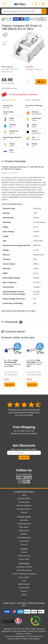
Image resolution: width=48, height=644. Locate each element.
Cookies (24, 552)
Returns (24, 544)
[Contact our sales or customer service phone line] (36, 4)
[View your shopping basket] (43, 4)
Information (24, 563)
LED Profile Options (24, 570)
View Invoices (24, 530)
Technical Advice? (14, 331)
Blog (24, 495)
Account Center (24, 517)
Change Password (24, 524)
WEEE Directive (24, 584)
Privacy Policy (24, 559)
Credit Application (24, 537)
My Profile (24, 520)
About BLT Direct (24, 498)
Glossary (24, 591)
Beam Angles (24, 577)
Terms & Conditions (24, 505)
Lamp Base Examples (24, 567)
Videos (24, 595)
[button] (44, 365)
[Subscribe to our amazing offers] (24, 453)
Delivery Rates (24, 502)
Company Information (24, 492)
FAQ (24, 581)
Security (24, 549)
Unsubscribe (24, 541)
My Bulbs (24, 534)
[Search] (44, 11)
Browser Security (24, 556)
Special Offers (24, 588)
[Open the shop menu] (5, 4)
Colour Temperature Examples (24, 574)
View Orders (24, 527)
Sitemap (24, 512)
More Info (10, 385)
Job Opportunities (24, 509)
